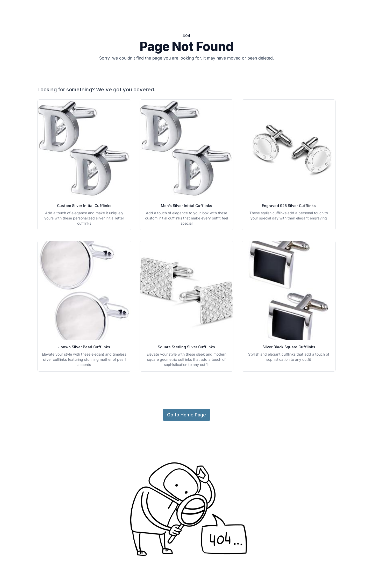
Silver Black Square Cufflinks (289, 347)
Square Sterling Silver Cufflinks (186, 347)
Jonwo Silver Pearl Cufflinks (84, 347)
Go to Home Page (187, 415)
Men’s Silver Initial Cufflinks (187, 206)
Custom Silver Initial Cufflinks (84, 206)
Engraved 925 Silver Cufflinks (289, 206)
